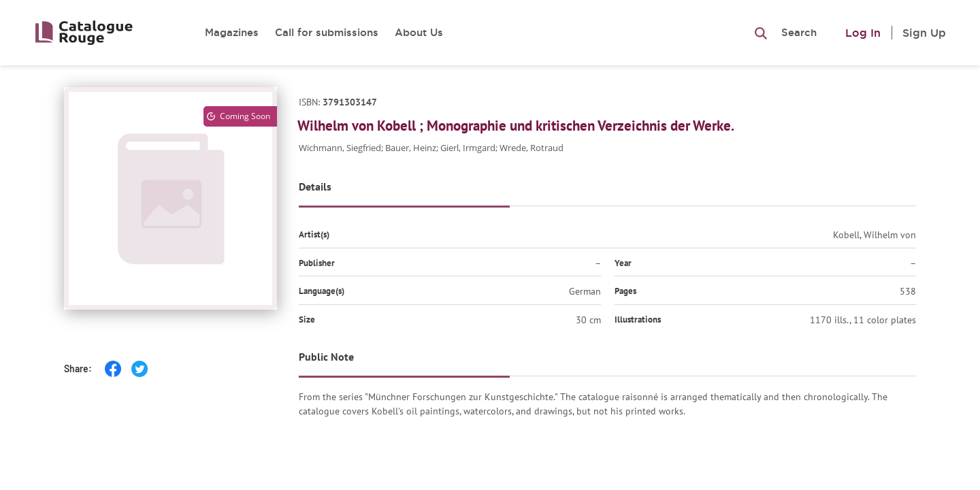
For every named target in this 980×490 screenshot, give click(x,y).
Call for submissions (327, 32)
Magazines (232, 32)
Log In (863, 33)
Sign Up (924, 33)
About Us (419, 32)
